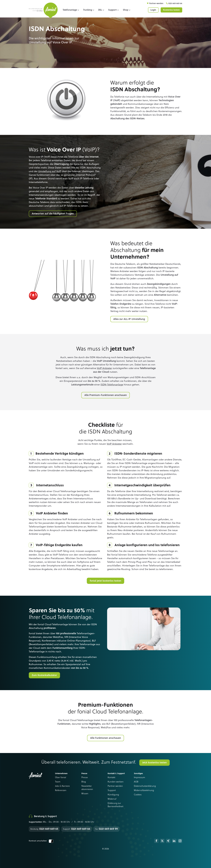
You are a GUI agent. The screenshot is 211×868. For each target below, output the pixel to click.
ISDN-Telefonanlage (112, 385)
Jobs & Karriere (62, 786)
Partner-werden (157, 3)
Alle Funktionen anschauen (106, 738)
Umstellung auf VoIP (50, 171)
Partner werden (115, 786)
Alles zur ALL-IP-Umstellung (129, 319)
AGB (136, 782)
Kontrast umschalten (41, 841)
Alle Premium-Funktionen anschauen (106, 395)
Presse (85, 778)
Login (153, 10)
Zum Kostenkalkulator (44, 675)
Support (112, 790)
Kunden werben (116, 782)
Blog (84, 782)
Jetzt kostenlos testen (154, 763)
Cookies (138, 795)
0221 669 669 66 (175, 3)
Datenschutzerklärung (145, 786)
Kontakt (111, 778)
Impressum (139, 778)
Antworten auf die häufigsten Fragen (53, 214)
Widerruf (112, 799)
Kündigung (113, 795)
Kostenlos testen (171, 10)
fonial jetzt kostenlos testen (105, 581)
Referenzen (61, 790)
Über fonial (61, 778)
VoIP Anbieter (104, 368)
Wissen (85, 794)
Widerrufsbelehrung (144, 790)
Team (58, 782)
